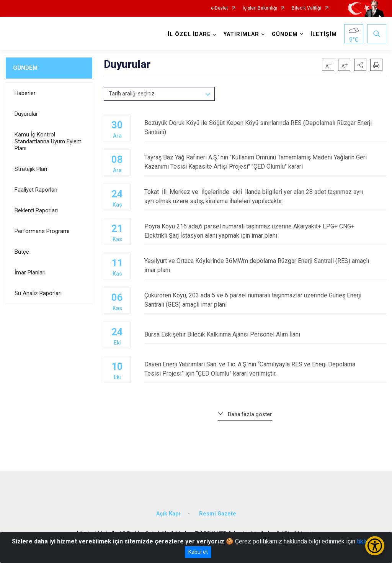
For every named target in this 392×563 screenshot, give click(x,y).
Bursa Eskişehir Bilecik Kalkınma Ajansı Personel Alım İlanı (265, 334)
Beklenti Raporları (36, 210)
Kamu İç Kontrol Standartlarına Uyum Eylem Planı (48, 141)
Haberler (25, 93)
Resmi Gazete (218, 514)
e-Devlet (220, 8)
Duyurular (26, 114)
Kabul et (198, 552)
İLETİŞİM (324, 34)
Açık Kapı (168, 514)
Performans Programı (42, 231)
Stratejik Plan (31, 169)
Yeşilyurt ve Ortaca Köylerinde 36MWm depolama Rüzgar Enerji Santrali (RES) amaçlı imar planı (265, 265)
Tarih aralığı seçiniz (132, 94)
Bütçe (22, 252)
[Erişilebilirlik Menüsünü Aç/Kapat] (375, 546)
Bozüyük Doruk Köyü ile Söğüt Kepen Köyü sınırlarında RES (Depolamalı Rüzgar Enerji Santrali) (265, 127)
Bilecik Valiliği (306, 8)
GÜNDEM (25, 68)
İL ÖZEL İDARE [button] (189, 34)
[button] (360, 65)
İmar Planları (30, 272)
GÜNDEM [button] (285, 34)
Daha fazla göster (250, 414)
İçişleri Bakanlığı (260, 8)
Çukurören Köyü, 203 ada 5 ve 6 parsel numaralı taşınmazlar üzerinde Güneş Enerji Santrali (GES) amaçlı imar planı (265, 300)
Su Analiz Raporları (38, 293)
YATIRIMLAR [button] (241, 34)
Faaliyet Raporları (36, 190)
